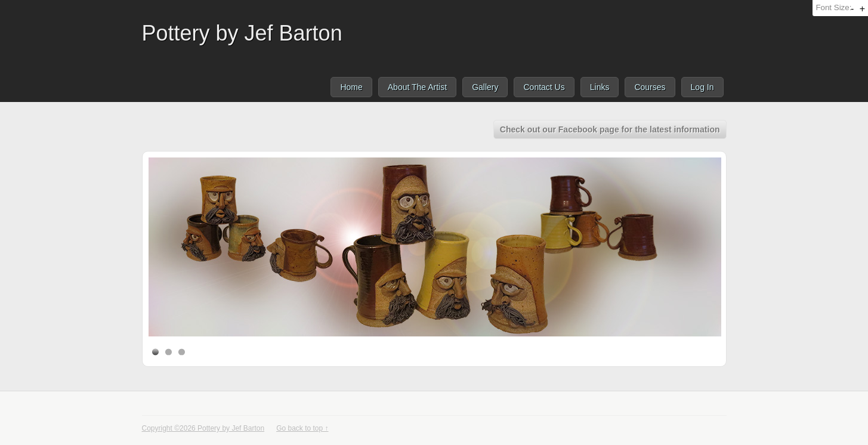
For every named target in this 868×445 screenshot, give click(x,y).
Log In (702, 87)
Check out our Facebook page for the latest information (610, 129)
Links (600, 87)
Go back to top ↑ (302, 428)
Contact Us (544, 87)
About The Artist (417, 87)
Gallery (485, 87)
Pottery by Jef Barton (242, 33)
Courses (650, 87)
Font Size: (833, 7)
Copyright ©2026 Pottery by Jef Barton (203, 428)
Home (351, 87)
